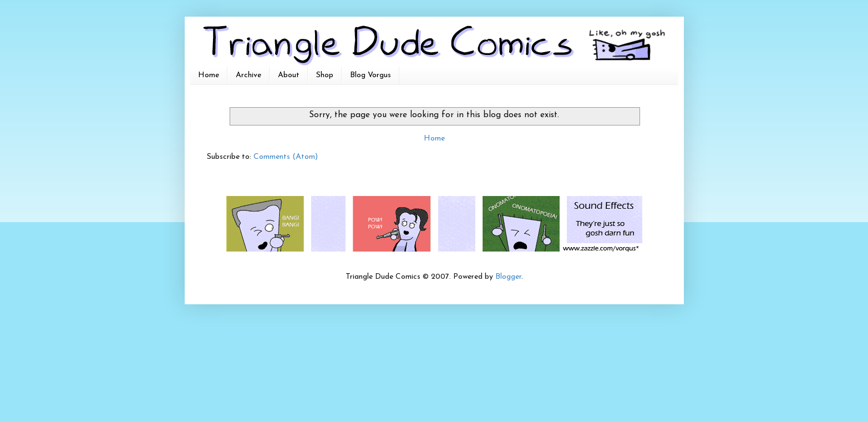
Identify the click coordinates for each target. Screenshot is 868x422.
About (289, 75)
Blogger (508, 277)
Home (209, 75)
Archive (248, 75)
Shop (325, 75)
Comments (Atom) (286, 157)
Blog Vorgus (370, 75)
